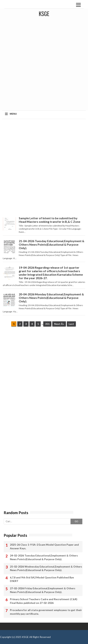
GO (76, 521)
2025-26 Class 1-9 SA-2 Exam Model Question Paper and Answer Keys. (44, 546)
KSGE (25, 637)
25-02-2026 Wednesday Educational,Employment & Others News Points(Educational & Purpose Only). (46, 568)
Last (71, 324)
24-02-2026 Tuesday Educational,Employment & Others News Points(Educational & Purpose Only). (44, 557)
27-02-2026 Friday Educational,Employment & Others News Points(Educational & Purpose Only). (43, 590)
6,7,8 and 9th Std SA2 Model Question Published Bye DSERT (42, 579)
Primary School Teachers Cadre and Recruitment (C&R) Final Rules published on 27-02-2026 (44, 601)
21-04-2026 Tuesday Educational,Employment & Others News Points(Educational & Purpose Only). (52, 244)
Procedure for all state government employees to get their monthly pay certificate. (46, 612)
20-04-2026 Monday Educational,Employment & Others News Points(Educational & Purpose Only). (51, 298)
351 (47, 324)
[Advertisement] (44, 64)
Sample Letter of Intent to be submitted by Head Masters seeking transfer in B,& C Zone (50, 220)
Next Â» (59, 324)
